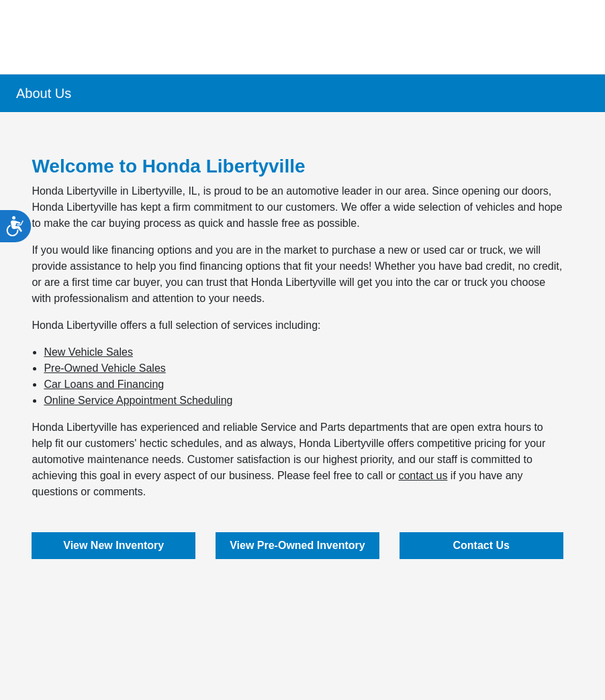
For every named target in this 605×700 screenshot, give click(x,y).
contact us (423, 476)
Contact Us (481, 545)
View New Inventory (113, 545)
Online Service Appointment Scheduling (138, 400)
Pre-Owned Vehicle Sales (104, 368)
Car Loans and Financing (104, 384)
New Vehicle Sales (88, 352)
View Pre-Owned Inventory (297, 545)
